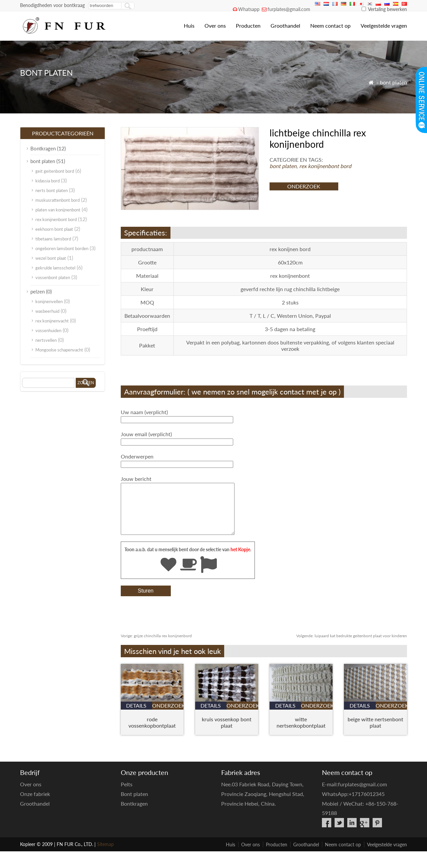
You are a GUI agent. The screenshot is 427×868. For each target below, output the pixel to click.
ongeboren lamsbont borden (62, 248)
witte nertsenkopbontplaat (301, 732)
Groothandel (285, 26)
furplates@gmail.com (289, 9)
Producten (248, 26)
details (136, 715)
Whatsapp (249, 9)
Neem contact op (330, 26)
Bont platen (134, 804)
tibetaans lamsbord (53, 239)
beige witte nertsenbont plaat (375, 732)
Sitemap (105, 854)
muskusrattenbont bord (58, 200)
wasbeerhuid (47, 311)
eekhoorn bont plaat (54, 229)
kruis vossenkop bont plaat (227, 732)
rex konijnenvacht (52, 321)
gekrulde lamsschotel (55, 268)
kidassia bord (48, 181)
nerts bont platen (52, 190)
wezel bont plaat (51, 258)
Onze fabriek (35, 804)
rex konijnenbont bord (325, 166)
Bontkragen (43, 148)
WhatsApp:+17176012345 (353, 804)
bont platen (393, 82)
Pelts (127, 794)
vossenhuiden (48, 330)
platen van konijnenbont (58, 210)
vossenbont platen (53, 277)
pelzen (38, 291)
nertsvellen (46, 340)
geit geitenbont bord (55, 171)
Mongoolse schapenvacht (59, 350)
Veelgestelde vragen (384, 26)
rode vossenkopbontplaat (152, 732)
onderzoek (304, 186)
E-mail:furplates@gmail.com (354, 794)
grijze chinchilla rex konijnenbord (156, 646)
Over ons (215, 26)
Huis (189, 26)
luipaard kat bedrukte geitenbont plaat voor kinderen (352, 646)
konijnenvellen (49, 301)
